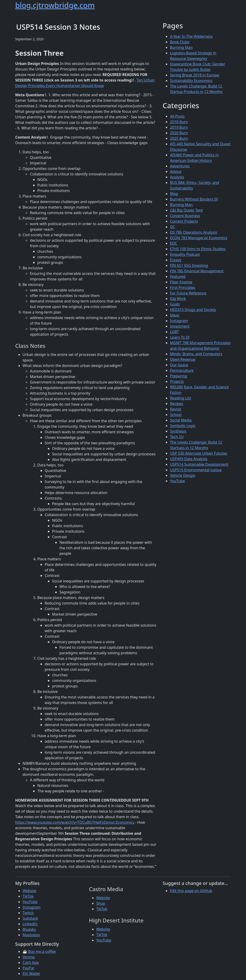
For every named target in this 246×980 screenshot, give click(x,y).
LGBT (174, 332)
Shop (101, 903)
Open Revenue (183, 359)
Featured (178, 276)
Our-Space (179, 365)
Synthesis (178, 431)
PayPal (28, 968)
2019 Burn (179, 127)
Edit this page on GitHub (191, 891)
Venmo (29, 957)
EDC (174, 243)
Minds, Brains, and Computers (196, 354)
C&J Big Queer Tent (186, 210)
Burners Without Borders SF (194, 199)
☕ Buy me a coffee (39, 951)
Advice (176, 172)
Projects (177, 381)
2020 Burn (179, 133)
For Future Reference (188, 293)
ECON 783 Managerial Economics (199, 238)
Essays (176, 260)
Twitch (28, 913)
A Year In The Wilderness (191, 36)
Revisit (176, 409)
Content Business (185, 216)
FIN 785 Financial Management (197, 271)
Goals (175, 304)
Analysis (177, 177)
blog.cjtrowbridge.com (55, 5)
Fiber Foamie (181, 282)
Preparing (179, 376)
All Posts (177, 116)
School (176, 415)
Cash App (31, 963)
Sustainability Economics (191, 81)
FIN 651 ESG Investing (189, 265)
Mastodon (31, 935)
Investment (180, 326)
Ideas (175, 315)
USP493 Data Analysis (189, 459)
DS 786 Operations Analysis (194, 232)
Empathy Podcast (185, 254)
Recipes (177, 404)
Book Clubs (180, 42)
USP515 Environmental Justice (196, 470)
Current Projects (184, 221)
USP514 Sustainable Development (199, 464)
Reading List (181, 398)
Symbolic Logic (183, 426)
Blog (174, 194)
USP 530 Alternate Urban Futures (199, 453)
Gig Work (178, 299)
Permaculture (182, 370)
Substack (30, 918)
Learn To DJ (180, 337)
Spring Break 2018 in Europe (195, 75)
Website (29, 891)
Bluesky (29, 929)
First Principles (183, 288)
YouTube (177, 481)
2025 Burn (179, 138)
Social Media (181, 420)
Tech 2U (177, 437)
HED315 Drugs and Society (193, 310)
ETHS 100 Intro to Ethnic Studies (198, 249)
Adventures (180, 166)
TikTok (28, 896)
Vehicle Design (183, 475)
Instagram (179, 321)
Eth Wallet (31, 974)
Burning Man (181, 47)
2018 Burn (179, 122)
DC (173, 227)
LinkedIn (30, 924)
